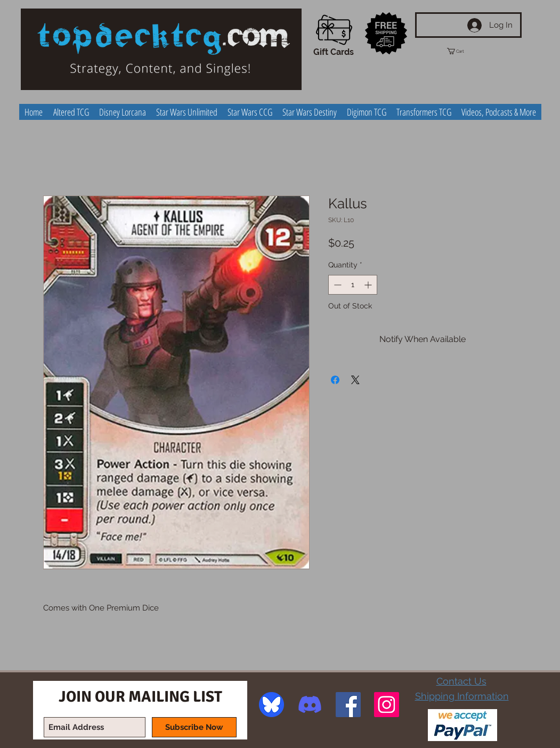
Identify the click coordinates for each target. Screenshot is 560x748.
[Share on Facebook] (335, 380)
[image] (271, 705)
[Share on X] (355, 380)
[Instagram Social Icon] (387, 705)
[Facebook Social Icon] (348, 705)
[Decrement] (336, 285)
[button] (465, 51)
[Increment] (369, 285)
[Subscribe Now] (194, 727)
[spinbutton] (353, 285)
